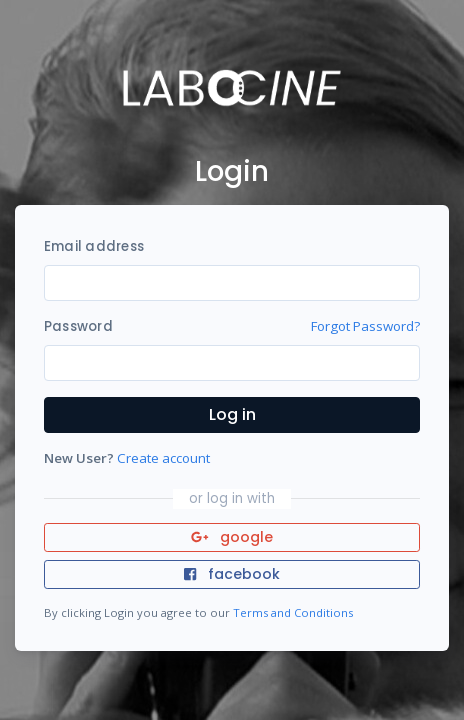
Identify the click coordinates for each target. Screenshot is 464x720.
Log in (232, 414)
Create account (163, 458)
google (232, 537)
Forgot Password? (365, 326)
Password (78, 326)
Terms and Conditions (293, 612)
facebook (232, 574)
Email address (94, 246)
